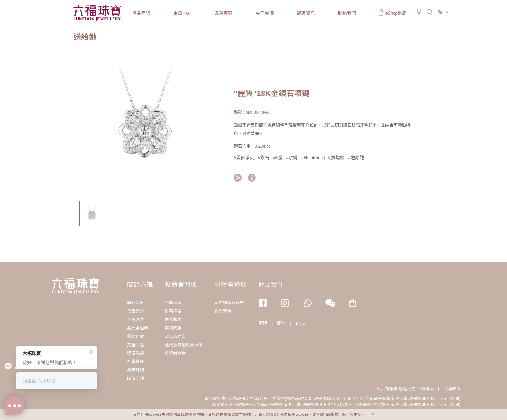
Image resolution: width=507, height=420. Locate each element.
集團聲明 (135, 370)
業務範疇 (135, 336)
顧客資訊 (306, 13)
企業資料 (173, 303)
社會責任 (135, 362)
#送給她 (356, 158)
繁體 (263, 323)
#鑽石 (264, 158)
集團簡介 (135, 311)
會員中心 (182, 13)
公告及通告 (175, 336)
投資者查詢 (175, 353)
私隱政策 (452, 389)
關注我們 (270, 285)
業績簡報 (173, 328)
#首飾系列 (244, 158)
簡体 (281, 323)
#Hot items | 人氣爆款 (323, 158)
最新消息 (135, 303)
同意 (275, 414)
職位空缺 (135, 378)
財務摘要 (173, 311)
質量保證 (135, 345)
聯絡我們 (347, 13)
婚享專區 (223, 13)
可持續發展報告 (229, 303)
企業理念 (135, 320)
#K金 (278, 158)
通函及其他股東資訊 (183, 345)
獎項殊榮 (135, 353)
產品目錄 (141, 13)
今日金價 (264, 13)
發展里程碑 (138, 328)
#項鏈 (292, 158)
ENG (300, 323)
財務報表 (173, 320)
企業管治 (223, 311)
